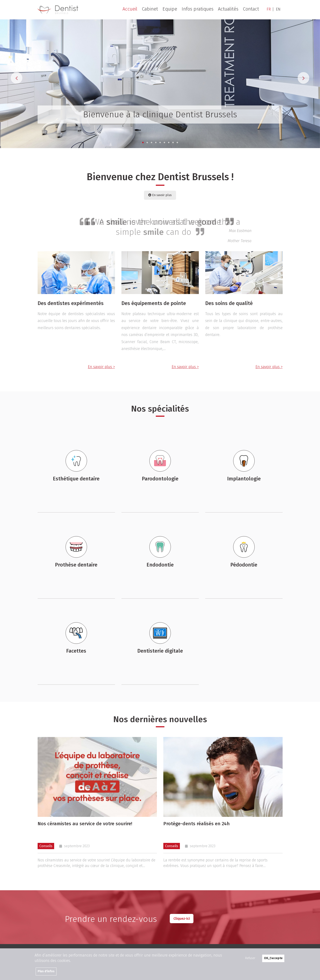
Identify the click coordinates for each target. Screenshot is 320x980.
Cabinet (150, 9)
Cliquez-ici (182, 919)
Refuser (250, 958)
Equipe (170, 9)
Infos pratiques (198, 9)
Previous (17, 78)
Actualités (228, 9)
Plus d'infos (46, 971)
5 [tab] (160, 143)
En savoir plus (160, 195)
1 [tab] (143, 143)
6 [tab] (164, 143)
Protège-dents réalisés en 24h (197, 824)
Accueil (130, 9)
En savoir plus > (101, 367)
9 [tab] (177, 143)
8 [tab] (173, 143)
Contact (251, 9)
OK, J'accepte (273, 958)
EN (278, 9)
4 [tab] (156, 143)
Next (303, 78)
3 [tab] (152, 143)
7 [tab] (169, 143)
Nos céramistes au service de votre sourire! (85, 824)
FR (269, 9)
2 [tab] (147, 143)
